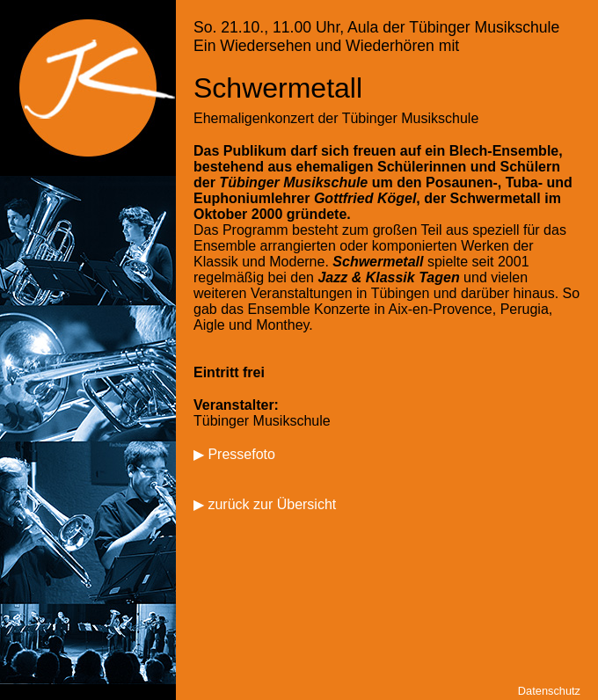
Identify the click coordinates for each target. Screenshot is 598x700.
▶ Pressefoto (234, 454)
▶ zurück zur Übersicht (265, 504)
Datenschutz (549, 691)
